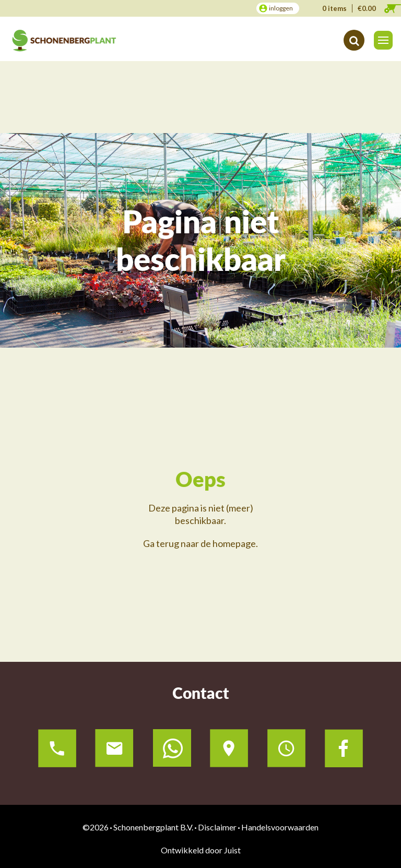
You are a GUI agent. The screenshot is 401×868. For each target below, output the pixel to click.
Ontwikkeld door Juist (201, 850)
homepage (234, 543)
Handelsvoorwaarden (280, 827)
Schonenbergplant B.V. (153, 827)
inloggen (281, 8)
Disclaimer (217, 827)
